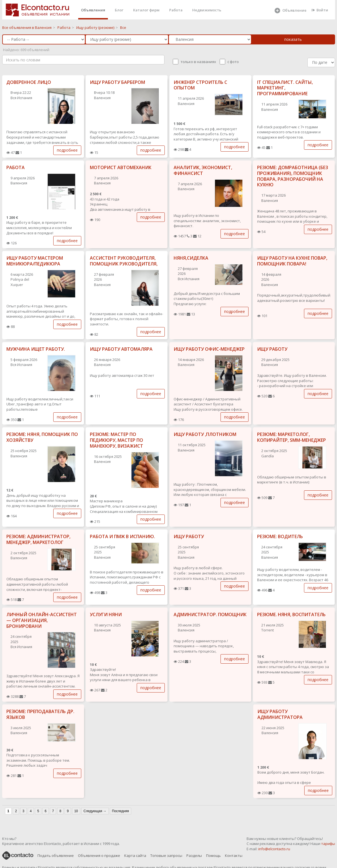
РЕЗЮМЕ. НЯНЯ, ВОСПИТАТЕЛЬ (291, 614)
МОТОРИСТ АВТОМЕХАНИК (121, 167)
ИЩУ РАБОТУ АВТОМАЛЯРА (121, 349)
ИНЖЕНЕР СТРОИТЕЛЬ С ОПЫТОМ (200, 85)
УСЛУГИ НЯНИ (106, 614)
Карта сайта (135, 856)
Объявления (93, 10)
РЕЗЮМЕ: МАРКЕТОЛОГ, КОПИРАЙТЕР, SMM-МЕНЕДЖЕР (292, 437)
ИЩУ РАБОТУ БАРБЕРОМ (117, 82)
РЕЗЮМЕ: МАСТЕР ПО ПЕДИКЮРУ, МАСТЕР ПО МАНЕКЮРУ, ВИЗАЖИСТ (116, 440)
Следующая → (95, 811)
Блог (119, 10)
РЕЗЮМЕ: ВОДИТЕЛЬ (280, 536)
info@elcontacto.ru (274, 849)
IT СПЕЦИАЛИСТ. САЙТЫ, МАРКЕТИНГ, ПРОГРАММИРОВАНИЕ (285, 88)
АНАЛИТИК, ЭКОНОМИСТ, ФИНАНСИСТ (203, 170)
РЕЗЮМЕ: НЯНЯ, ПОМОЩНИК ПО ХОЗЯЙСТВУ (42, 437)
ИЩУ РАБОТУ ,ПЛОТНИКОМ (205, 434)
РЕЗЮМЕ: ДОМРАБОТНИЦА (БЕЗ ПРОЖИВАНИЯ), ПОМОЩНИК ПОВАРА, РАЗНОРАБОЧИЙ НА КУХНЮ (293, 176)
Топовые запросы (166, 856)
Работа (176, 10)
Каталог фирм (146, 10)
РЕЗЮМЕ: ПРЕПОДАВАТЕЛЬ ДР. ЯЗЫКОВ (40, 714)
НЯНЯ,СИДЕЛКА (191, 258)
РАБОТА (16, 167)
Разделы (194, 856)
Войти (320, 10)
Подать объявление (56, 856)
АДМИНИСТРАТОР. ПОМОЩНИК (210, 614)
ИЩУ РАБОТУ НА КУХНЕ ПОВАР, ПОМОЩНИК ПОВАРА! (292, 261)
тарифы (328, 844)
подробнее (67, 150)
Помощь (213, 856)
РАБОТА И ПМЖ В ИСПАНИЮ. (122, 536)
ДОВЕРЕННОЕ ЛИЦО (29, 82)
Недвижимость (207, 10)
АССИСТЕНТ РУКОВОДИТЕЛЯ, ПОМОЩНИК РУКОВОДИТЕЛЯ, (124, 261)
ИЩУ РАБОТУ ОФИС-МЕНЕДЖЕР (209, 349)
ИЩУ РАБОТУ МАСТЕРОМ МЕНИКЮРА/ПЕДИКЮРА (35, 261)
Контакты (234, 856)
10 (76, 811)
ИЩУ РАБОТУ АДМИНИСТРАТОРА (280, 714)
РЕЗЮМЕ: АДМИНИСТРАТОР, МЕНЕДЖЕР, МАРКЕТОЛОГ (38, 539)
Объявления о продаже (99, 856)
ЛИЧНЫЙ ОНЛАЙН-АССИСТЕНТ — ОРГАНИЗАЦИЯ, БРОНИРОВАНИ (42, 620)
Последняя (121, 811)
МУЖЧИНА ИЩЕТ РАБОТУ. (36, 349)
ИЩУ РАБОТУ (272, 349)
